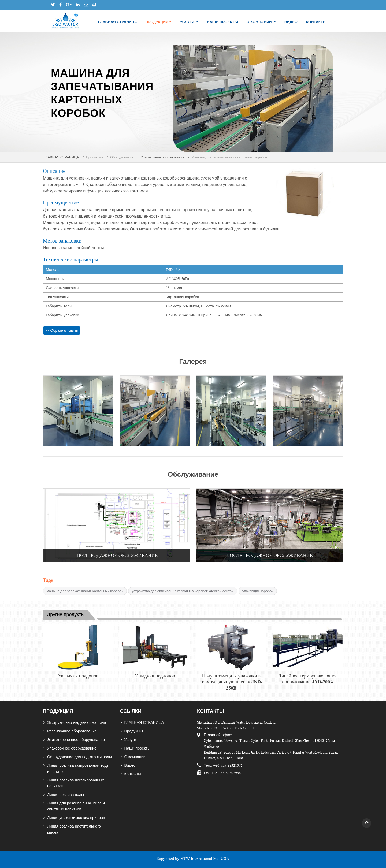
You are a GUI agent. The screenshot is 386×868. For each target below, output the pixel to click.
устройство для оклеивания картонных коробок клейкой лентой (183, 591)
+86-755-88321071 (227, 765)
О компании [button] (260, 22)
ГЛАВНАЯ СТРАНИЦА (118, 22)
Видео (291, 22)
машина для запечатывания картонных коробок (85, 591)
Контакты (316, 22)
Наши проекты (222, 22)
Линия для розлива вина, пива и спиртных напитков (76, 806)
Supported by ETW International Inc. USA (193, 858)
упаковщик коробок (258, 591)
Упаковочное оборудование (162, 157)
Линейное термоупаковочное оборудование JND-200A (308, 679)
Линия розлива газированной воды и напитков (78, 768)
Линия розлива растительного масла (74, 829)
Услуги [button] (188, 22)
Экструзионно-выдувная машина (77, 722)
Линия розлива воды (66, 795)
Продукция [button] (157, 22)
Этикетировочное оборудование (76, 740)
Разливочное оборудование (72, 731)
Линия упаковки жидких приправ (76, 818)
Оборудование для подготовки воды (79, 757)
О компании (135, 757)
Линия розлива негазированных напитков (76, 783)
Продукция (134, 731)
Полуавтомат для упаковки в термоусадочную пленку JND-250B (231, 682)
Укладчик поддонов (78, 676)
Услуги (130, 740)
